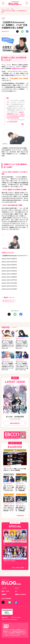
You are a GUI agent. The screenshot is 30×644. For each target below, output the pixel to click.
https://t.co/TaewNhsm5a (16, 115)
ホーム (3, 9)
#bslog (21, 112)
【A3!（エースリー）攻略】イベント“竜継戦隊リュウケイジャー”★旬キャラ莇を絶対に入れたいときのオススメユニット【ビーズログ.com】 (22, 344)
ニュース (8, 9)
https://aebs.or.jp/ (15, 635)
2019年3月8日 (13, 122)
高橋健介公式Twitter (8, 253)
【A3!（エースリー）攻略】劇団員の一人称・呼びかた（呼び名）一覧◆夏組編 (21, 488)
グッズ (17, 588)
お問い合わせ (5, 617)
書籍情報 (4, 594)
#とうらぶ (15, 114)
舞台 (12, 9)
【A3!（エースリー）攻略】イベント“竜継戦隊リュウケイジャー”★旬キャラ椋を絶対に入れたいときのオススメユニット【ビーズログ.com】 (8, 366)
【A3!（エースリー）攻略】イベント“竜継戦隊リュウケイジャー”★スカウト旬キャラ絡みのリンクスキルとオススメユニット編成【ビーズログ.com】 (22, 366)
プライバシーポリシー (16, 617)
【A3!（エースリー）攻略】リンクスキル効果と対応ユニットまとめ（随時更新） (15, 469)
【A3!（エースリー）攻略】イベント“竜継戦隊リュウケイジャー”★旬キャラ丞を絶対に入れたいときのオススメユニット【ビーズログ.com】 (8, 344)
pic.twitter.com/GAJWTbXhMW (16, 117)
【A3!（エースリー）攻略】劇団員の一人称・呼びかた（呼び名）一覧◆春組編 (21, 508)
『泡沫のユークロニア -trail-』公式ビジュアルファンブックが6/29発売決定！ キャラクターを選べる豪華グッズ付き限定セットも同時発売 (9, 508)
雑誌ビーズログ (5, 591)
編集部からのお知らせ (21, 594)
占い (16, 591)
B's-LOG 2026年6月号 (15, 417)
